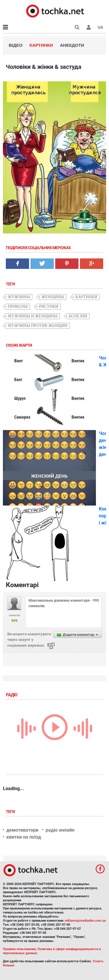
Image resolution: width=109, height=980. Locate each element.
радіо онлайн (60, 830)
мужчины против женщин (38, 326)
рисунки (49, 306)
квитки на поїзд (24, 837)
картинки (86, 297)
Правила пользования (19, 949)
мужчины (19, 297)
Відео (16, 45)
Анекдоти (72, 45)
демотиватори (22, 830)
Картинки (41, 45)
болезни (78, 316)
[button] (89, 27)
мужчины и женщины (33, 316)
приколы (18, 306)
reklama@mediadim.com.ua (85, 921)
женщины (53, 297)
